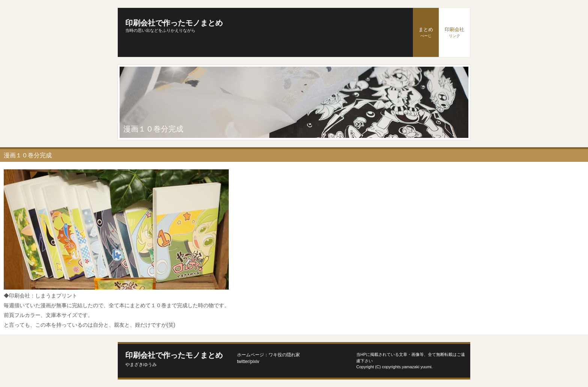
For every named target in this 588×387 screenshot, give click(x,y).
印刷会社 (454, 32)
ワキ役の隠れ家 (284, 355)
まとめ (426, 32)
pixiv (255, 362)
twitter (243, 362)
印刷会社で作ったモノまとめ (174, 23)
